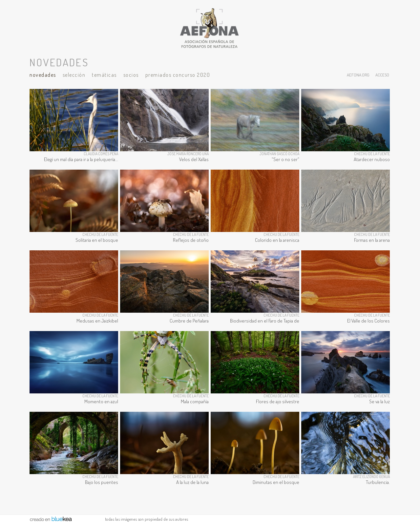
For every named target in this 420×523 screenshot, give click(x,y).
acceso (382, 75)
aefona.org (358, 75)
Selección (74, 75)
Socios (131, 75)
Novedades (43, 75)
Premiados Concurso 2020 (178, 75)
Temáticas (104, 75)
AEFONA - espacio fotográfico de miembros (210, 28)
